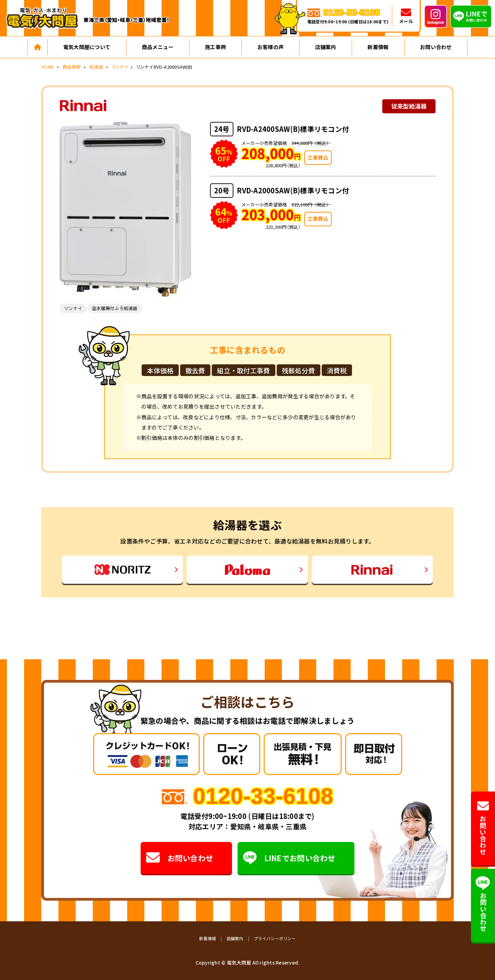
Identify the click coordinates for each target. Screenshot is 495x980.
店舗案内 (326, 47)
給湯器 (96, 67)
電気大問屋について (87, 47)
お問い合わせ (436, 47)
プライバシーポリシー (275, 938)
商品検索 (72, 67)
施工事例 (215, 47)
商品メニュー (158, 47)
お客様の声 (271, 47)
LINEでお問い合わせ (289, 858)
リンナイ (120, 67)
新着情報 (378, 47)
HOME (48, 67)
